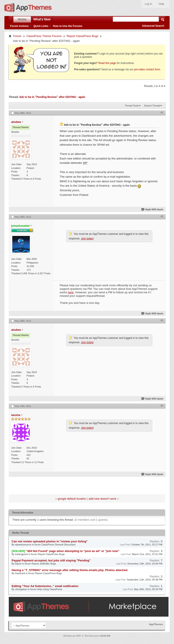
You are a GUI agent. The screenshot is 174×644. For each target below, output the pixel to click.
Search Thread (152, 106)
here (71, 292)
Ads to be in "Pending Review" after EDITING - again (52, 97)
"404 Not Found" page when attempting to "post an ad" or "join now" (73, 551)
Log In (148, 4)
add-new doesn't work (102, 499)
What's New (42, 19)
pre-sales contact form (147, 69)
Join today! (87, 239)
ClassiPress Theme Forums (44, 36)
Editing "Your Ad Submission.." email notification (45, 586)
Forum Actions (19, 26)
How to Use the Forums (68, 26)
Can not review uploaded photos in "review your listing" (50, 541)
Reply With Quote (152, 210)
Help (161, 4)
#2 (162, 216)
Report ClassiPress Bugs (83, 36)
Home (22, 19)
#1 (162, 113)
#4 (162, 406)
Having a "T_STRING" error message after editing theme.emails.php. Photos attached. (70, 570)
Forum (17, 36)
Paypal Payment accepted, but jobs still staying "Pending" (51, 560)
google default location (72, 499)
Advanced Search (153, 26)
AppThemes (156, 624)
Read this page (107, 63)
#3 (162, 320)
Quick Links (41, 26)
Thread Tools (132, 106)
